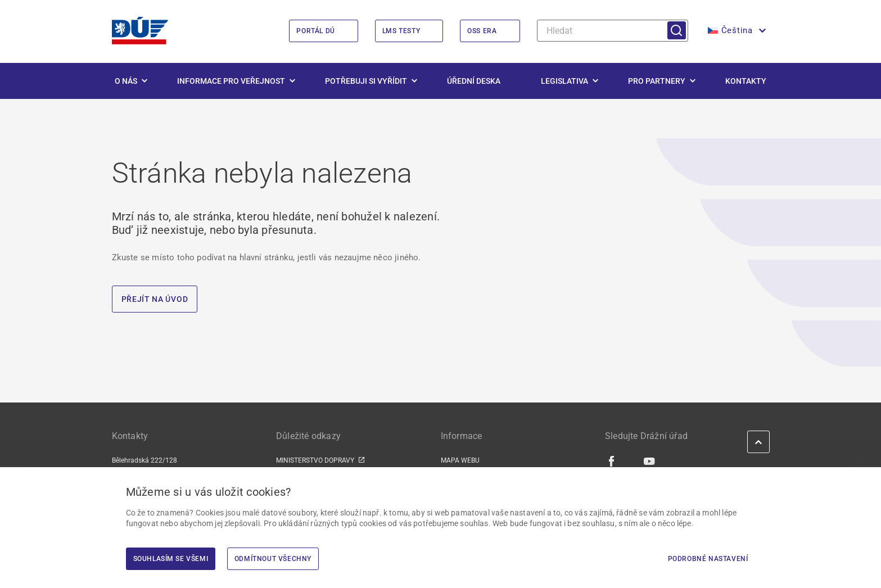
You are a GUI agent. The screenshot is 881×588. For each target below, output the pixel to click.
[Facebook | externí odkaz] (612, 461)
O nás (126, 81)
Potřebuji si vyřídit (366, 81)
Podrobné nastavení (708, 559)
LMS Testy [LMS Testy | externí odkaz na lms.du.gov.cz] (401, 31)
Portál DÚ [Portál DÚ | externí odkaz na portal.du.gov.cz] (315, 31)
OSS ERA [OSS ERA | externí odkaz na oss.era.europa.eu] (482, 31)
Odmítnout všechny (273, 559)
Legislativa (564, 81)
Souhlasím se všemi (171, 559)
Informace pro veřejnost (231, 81)
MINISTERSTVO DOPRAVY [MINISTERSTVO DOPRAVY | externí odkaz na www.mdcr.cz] (315, 460)
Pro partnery (657, 81)
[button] (736, 31)
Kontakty (746, 81)
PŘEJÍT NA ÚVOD (155, 299)
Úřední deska (474, 81)
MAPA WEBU (460, 460)
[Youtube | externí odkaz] (650, 461)
